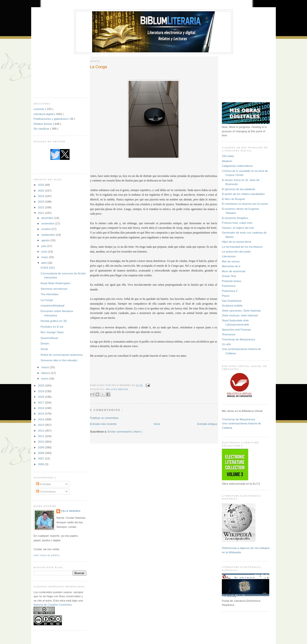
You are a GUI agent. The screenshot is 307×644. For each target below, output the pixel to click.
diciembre (48, 218)
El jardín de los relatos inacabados (243, 194)
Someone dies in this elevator (59, 360)
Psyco (226, 296)
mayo (45, 257)
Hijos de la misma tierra (236, 242)
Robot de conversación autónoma (62, 355)
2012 (41, 430)
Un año (226, 344)
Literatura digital (44, 114)
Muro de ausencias (234, 271)
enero (45, 378)
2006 (41, 464)
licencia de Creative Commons (53, 605)
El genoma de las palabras (238, 189)
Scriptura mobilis (232, 305)
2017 (41, 402)
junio (45, 251)
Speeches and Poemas (236, 329)
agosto (46, 240)
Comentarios (46, 491)
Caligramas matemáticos (237, 166)
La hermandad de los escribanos (242, 247)
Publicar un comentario (104, 418)
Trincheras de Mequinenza (238, 339)
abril (44, 263)
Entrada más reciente (103, 424)
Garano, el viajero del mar (238, 228)
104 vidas (228, 156)
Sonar (44, 349)
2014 (41, 419)
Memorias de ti (231, 266)
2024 (41, 196)
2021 (41, 213)
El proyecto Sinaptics (235, 218)
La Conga (47, 300)
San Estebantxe (232, 301)
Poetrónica (229, 286)
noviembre (48, 223)
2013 (41, 425)
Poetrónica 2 (230, 291)
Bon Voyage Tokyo (52, 332)
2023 (41, 202)
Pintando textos (232, 281)
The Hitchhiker (50, 294)
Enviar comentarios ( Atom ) (125, 431)
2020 (41, 385)
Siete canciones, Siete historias (241, 310)
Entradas (44, 484)
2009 (41, 447)
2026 (41, 185)
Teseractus (229, 334)
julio (44, 246)
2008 (41, 453)
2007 (41, 458)
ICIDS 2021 (48, 268)
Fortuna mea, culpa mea (237, 223)
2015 (41, 413)
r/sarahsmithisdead (52, 305)
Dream (45, 343)
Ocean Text (229, 276)
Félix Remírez (71, 511)
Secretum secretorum (54, 289)
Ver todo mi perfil (47, 555)
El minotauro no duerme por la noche (245, 204)
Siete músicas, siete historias (240, 315)
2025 (41, 190)
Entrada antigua (207, 424)
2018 (41, 397)
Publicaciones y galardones (51, 119)
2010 (41, 442)
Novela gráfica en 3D (54, 321)
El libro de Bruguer (233, 199)
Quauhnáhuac (49, 338)
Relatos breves (43, 124)
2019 (41, 391)
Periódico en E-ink (52, 327)
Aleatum (227, 161)
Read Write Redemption (56, 283)
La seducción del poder (236, 251)
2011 (41, 436)
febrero (46, 373)
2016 (41, 408)
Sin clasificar (42, 129)
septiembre (49, 235)
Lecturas (39, 109)
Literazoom (229, 256)
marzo (46, 367)
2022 (41, 207)
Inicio (157, 424)
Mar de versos (231, 261)
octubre (46, 229)
